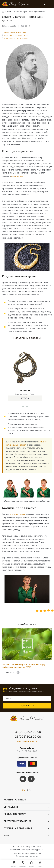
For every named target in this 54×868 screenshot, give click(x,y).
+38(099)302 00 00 (27, 732)
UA (23, 790)
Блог (9, 12)
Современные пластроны (16, 35)
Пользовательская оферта (27, 856)
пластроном (17, 176)
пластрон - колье (18, 514)
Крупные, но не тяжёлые (16, 38)
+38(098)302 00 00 (27, 737)
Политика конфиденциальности (27, 854)
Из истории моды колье (16, 32)
